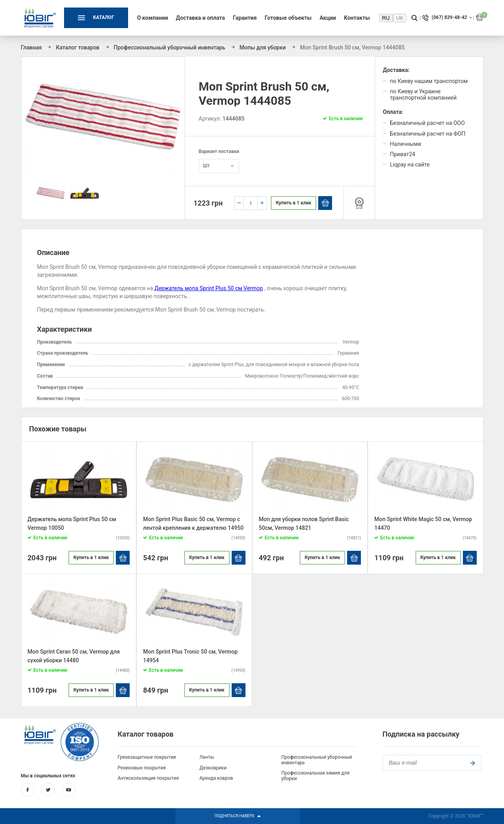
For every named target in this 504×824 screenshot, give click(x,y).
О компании (153, 18)
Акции (328, 18)
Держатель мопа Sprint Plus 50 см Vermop (209, 288)
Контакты (357, 18)
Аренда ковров (216, 778)
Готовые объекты (288, 18)
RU (386, 18)
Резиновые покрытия (142, 768)
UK (400, 18)
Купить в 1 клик (294, 203)
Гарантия (245, 18)
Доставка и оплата (200, 18)
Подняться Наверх (238, 816)
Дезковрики (213, 768)
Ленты (207, 757)
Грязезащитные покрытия (147, 757)
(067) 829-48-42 (449, 18)
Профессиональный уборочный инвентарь (317, 760)
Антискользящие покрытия (148, 778)
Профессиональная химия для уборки (316, 776)
